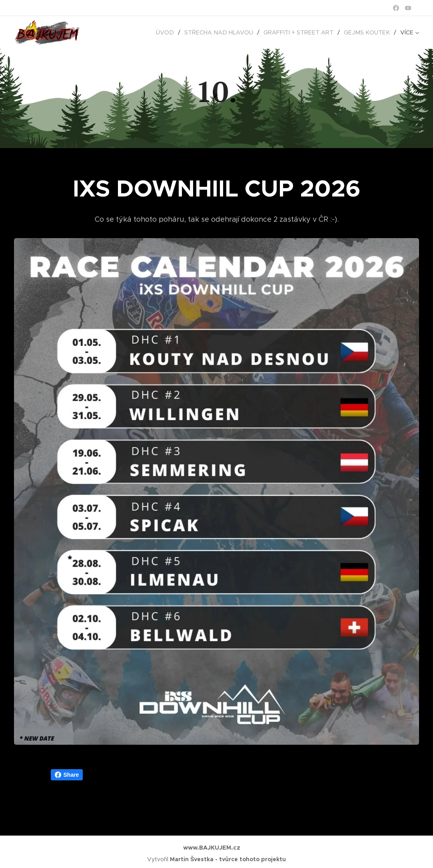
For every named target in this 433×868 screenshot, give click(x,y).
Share (67, 775)
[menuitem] (176, 32)
